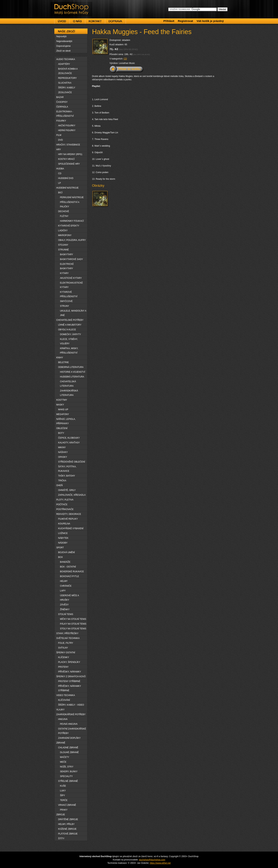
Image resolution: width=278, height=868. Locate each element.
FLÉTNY (64, 216)
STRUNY (65, 306)
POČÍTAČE (62, 505)
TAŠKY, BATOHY (67, 476)
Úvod (62, 21)
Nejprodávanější (64, 41)
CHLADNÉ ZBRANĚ (68, 748)
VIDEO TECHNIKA (66, 695)
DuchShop (61, 5)
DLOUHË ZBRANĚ (69, 752)
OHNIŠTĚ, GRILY (67, 490)
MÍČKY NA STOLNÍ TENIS (73, 619)
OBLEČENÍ (62, 428)
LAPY (63, 591)
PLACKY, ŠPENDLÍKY (69, 662)
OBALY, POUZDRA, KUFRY (72, 240)
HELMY (64, 581)
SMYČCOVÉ (66, 301)
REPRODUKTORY (68, 78)
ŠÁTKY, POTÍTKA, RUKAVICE (67, 469)
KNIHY (60, 358)
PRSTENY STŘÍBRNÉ (69, 681)
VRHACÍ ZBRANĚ (67, 805)
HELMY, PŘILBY (66, 824)
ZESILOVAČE (65, 92)
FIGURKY (61, 121)
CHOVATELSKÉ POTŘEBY (70, 320)
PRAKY (64, 810)
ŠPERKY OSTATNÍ (66, 653)
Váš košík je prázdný (210, 21)
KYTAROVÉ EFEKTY (69, 226)
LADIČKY (63, 231)
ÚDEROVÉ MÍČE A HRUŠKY (70, 598)
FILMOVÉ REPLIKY (68, 519)
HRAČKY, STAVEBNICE (68, 145)
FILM (59, 135)
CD (125, 59)
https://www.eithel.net (160, 863)
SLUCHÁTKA (65, 83)
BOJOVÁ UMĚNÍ (67, 552)
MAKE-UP (63, 410)
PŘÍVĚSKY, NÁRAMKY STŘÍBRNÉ (70, 688)
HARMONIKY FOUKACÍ (72, 221)
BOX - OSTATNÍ (68, 567)
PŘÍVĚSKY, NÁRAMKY (70, 672)
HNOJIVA (63, 719)
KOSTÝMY (62, 400)
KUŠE (63, 786)
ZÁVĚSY (64, 605)
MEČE (63, 762)
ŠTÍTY (61, 839)
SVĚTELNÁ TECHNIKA (68, 638)
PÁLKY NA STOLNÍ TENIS (73, 624)
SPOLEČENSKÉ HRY (69, 164)
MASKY (60, 405)
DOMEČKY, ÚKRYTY (71, 334)
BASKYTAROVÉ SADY (71, 259)
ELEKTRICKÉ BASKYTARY (67, 266)
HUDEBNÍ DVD (66, 178)
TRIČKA (62, 481)
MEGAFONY (63, 414)
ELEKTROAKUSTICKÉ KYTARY (71, 285)
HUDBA (60, 169)
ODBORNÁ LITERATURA (71, 367)
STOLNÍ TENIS (66, 614)
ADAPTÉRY (64, 64)
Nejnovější (62, 36)
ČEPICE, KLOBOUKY (69, 438)
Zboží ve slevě (63, 51)
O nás (77, 21)
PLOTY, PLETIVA (65, 500)
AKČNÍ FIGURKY (67, 126)
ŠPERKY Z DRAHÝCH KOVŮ (71, 677)
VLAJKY (61, 710)
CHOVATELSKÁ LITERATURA (68, 384)
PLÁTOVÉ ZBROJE (68, 834)
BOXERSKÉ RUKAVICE (72, 572)
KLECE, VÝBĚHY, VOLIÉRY (69, 341)
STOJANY (63, 245)
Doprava (115, 21)
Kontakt (95, 21)
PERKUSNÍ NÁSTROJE (72, 197)
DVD (61, 140)
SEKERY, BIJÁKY (69, 772)
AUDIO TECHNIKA (66, 59)
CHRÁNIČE (66, 586)
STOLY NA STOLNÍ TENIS (73, 629)
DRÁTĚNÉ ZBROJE (68, 819)
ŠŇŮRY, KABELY (67, 88)
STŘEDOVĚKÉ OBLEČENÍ (72, 462)
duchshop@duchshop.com (152, 860)
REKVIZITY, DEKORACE (69, 514)
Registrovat (185, 21)
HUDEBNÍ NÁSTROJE (68, 188)
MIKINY (62, 447)
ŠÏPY (63, 795)
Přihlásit (169, 21)
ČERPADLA (62, 107)
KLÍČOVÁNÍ (64, 700)
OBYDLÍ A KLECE (67, 330)
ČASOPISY (62, 102)
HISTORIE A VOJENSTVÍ (73, 372)
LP (60, 183)
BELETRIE (64, 362)
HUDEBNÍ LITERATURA (72, 377)
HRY (59, 150)
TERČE (64, 800)
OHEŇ (60, 485)
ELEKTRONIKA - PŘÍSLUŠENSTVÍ (65, 114)
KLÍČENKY (64, 657)
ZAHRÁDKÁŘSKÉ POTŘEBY (71, 714)
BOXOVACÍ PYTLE (70, 576)
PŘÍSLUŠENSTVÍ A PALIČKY (70, 204)
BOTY (61, 433)
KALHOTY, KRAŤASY (69, 443)
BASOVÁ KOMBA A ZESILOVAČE (68, 71)
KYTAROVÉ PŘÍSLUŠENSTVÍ (69, 294)
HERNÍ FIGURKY (67, 130)
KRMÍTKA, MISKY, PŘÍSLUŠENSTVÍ (69, 351)
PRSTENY (63, 667)
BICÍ (60, 193)
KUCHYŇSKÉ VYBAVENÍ (71, 528)
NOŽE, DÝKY (67, 767)
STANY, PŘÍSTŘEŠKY (67, 633)
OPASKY (63, 457)
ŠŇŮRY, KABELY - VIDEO (71, 705)
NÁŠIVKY (63, 452)
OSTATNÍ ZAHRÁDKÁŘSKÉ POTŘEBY (72, 731)
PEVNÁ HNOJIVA (69, 724)
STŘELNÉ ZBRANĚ (68, 781)
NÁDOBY (63, 543)
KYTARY (64, 273)
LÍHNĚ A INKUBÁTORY (70, 325)
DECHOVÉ (64, 211)
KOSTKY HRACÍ (66, 159)
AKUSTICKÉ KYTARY (71, 278)
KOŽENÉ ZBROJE (67, 829)
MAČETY (65, 757)
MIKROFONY (65, 235)
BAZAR (60, 97)
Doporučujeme (64, 46)
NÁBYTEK (63, 538)
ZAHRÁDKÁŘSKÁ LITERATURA (69, 393)
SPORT (60, 548)
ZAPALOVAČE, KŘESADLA (72, 495)
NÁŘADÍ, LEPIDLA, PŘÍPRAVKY (66, 421)
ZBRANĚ (61, 743)
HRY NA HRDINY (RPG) (70, 154)
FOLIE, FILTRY (66, 643)
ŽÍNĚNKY (65, 609)
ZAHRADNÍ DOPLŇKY (69, 738)
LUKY (63, 791)
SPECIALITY (66, 776)
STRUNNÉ (64, 250)
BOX (61, 557)
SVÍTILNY (63, 648)
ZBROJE (61, 815)
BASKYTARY (67, 254)
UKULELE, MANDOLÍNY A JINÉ (73, 313)
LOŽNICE (63, 533)
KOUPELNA (64, 524)
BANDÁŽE (65, 562)
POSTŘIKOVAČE (65, 509)
